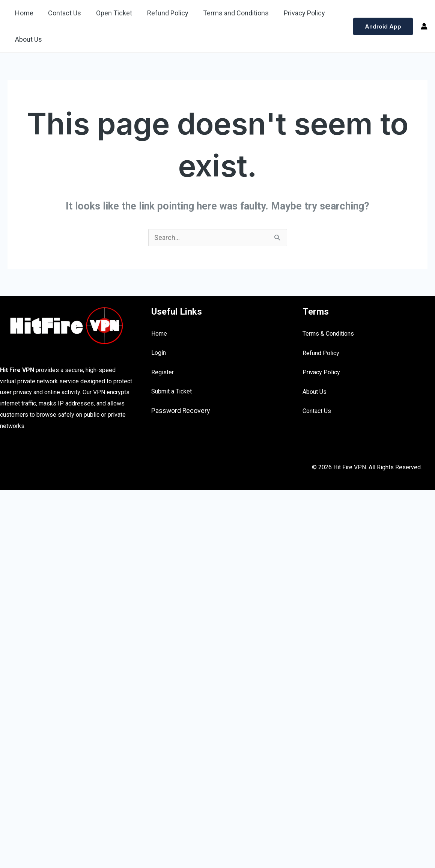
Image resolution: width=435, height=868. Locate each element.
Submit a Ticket (172, 392)
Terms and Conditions (230, 13)
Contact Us (63, 13)
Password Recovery (181, 411)
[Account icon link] (424, 26)
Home (23, 13)
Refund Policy (163, 13)
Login (159, 353)
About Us (28, 39)
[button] (383, 26)
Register (163, 373)
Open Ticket (111, 13)
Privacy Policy (297, 13)
